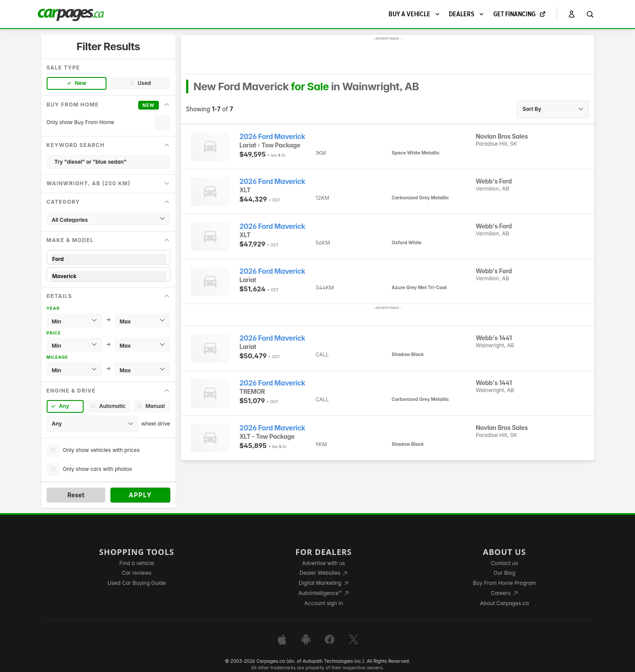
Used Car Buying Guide (137, 583)
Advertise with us (323, 563)
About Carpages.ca (505, 603)
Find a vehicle (137, 563)
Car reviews (137, 573)
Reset (76, 495)
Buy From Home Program (505, 583)
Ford (108, 259)
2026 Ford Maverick (272, 137)
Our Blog (505, 573)
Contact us (504, 563)
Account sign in (324, 603)
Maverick (108, 276)
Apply (140, 495)
